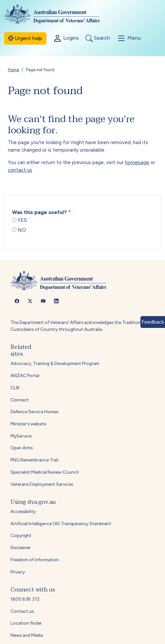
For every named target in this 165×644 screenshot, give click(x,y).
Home (13, 70)
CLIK (15, 388)
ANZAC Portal (25, 376)
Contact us (22, 611)
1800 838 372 (25, 599)
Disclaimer (21, 547)
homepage (137, 162)
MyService (21, 436)
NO (22, 230)
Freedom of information (35, 560)
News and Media (27, 635)
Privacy (18, 572)
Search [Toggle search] (98, 38)
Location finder (26, 623)
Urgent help (25, 38)
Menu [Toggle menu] (129, 38)
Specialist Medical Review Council (45, 472)
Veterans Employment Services (42, 484)
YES (22, 220)
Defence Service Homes (34, 412)
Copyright (21, 535)
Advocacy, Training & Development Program (55, 363)
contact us (20, 170)
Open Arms (22, 448)
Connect (20, 400)
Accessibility (23, 511)
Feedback (153, 322)
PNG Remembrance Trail (34, 460)
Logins (66, 38)
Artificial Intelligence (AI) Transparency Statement (61, 524)
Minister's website (28, 424)
